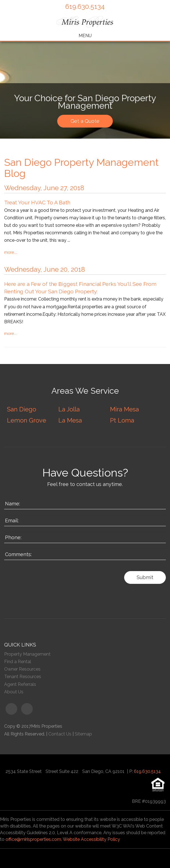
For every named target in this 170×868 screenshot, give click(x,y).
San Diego (22, 409)
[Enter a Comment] (85, 554)
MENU (85, 36)
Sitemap (83, 734)
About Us (14, 692)
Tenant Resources (23, 677)
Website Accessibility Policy (91, 839)
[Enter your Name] (85, 504)
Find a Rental (18, 662)
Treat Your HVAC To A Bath (37, 202)
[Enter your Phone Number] (85, 537)
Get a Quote (85, 121)
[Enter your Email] (85, 520)
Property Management (27, 654)
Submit (145, 577)
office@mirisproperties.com (33, 839)
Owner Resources (22, 669)
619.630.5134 (85, 7)
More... (10, 252)
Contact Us (60, 734)
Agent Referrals (20, 684)
